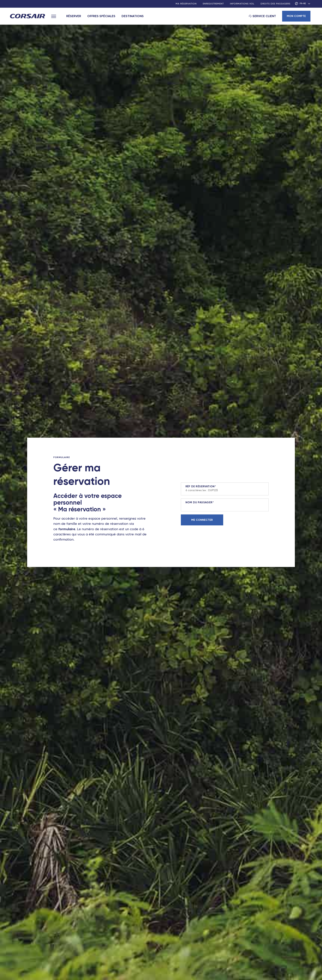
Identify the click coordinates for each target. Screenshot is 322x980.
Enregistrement (213, 4)
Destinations (133, 16)
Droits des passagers (275, 4)
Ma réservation (186, 4)
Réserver (74, 16)
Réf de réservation (200, 487)
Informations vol (242, 4)
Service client (264, 16)
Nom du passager (199, 503)
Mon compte (296, 16)
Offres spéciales (101, 16)
